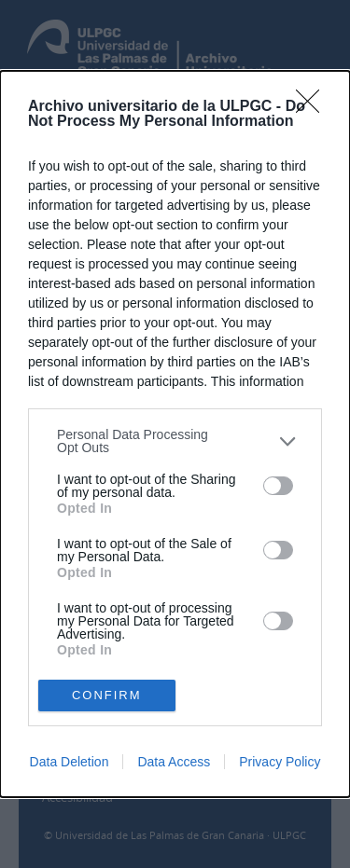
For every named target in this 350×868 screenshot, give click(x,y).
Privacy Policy (280, 762)
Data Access (174, 762)
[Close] (314, 107)
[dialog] (175, 434)
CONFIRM (107, 694)
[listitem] (175, 441)
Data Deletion (70, 762)
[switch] (278, 486)
